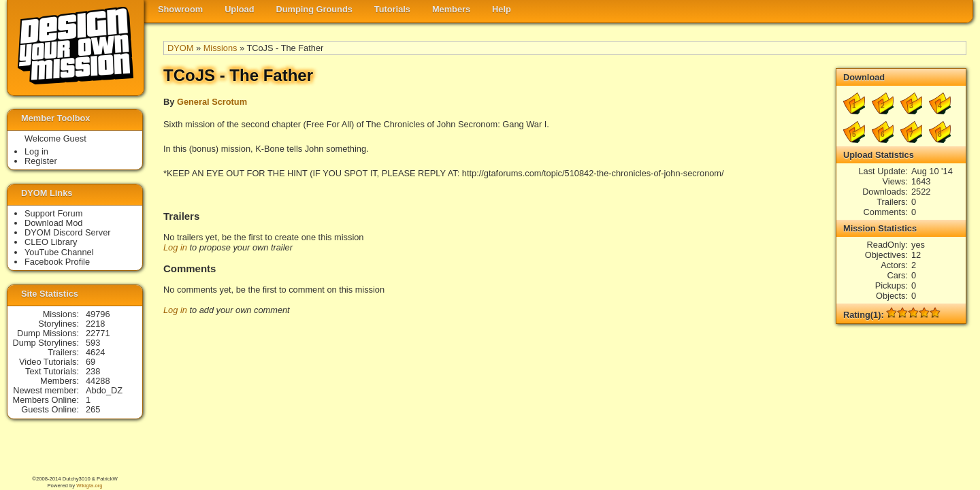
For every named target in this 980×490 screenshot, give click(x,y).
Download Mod (53, 223)
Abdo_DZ (104, 390)
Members (451, 9)
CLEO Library (51, 242)
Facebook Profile (57, 262)
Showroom (180, 9)
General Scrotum (212, 102)
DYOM (180, 48)
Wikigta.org (89, 486)
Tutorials (392, 9)
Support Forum (53, 213)
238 (93, 371)
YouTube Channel (59, 252)
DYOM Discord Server (68, 232)
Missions (220, 48)
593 (93, 343)
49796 (98, 314)
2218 (95, 324)
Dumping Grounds (314, 9)
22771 (98, 333)
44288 (98, 381)
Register (41, 161)
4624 (95, 352)
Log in (175, 247)
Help (502, 9)
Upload (239, 9)
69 (91, 362)
